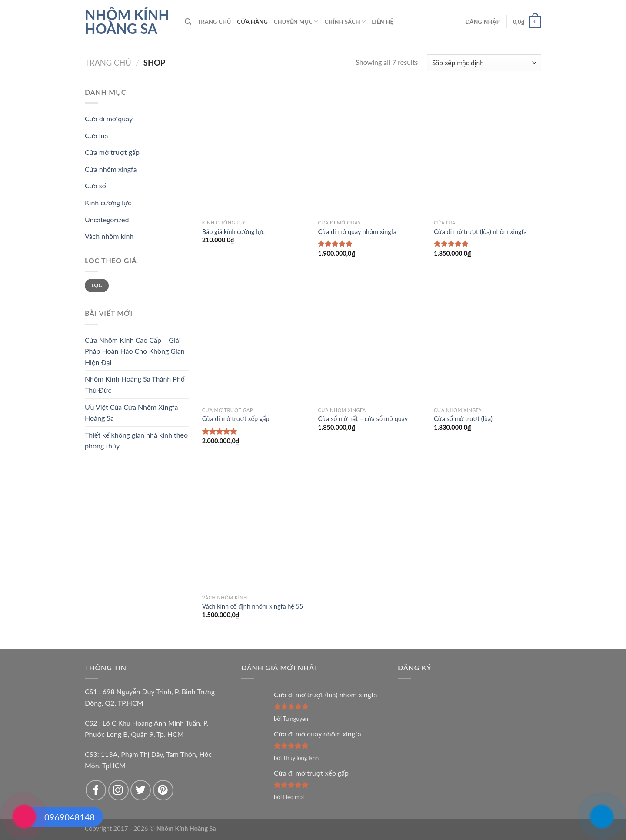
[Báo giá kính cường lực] (256, 151)
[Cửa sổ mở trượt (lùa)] (488, 338)
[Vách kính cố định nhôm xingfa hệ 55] (256, 526)
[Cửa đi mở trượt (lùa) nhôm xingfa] (488, 151)
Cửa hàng (253, 22)
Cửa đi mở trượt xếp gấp (236, 419)
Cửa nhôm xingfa (111, 169)
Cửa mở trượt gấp (112, 152)
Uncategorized (107, 219)
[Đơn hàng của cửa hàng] (484, 63)
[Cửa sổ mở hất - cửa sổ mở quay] (371, 338)
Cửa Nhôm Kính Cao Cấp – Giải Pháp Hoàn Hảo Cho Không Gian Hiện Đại (135, 351)
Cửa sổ (95, 186)
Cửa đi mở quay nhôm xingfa (357, 232)
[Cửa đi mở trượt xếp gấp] (256, 338)
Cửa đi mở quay (109, 119)
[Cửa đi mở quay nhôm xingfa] (371, 151)
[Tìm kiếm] (188, 22)
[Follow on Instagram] (118, 790)
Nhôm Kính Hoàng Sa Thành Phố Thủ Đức (135, 384)
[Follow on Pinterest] (163, 790)
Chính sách (345, 22)
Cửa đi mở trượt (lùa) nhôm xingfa (480, 232)
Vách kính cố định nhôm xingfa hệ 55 (253, 606)
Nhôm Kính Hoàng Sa (127, 22)
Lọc (97, 285)
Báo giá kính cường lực (233, 232)
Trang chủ (214, 22)
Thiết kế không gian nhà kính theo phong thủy (136, 440)
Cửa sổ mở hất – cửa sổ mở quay (363, 419)
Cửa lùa (96, 136)
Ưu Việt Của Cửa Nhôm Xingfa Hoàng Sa (131, 413)
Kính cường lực (108, 202)
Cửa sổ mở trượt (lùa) (463, 419)
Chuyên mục (296, 22)
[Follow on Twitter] (141, 790)
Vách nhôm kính (109, 236)
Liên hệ (383, 22)
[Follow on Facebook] (96, 790)
